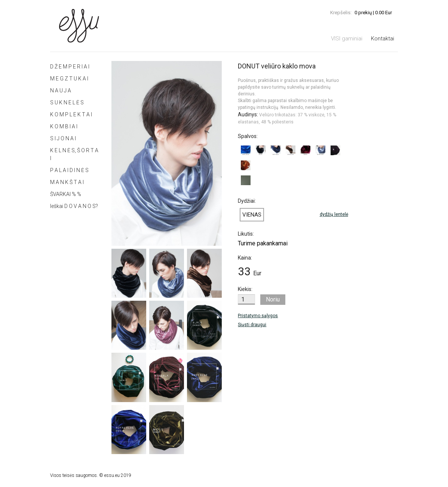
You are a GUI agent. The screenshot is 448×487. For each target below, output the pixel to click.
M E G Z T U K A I (69, 79)
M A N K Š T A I (67, 182)
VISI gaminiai (347, 39)
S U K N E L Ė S (67, 102)
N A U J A (61, 91)
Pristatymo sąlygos (258, 316)
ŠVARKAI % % (66, 194)
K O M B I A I (64, 126)
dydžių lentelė (334, 214)
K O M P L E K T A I (71, 114)
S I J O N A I (63, 138)
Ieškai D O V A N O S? (74, 206)
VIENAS (252, 215)
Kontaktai (383, 39)
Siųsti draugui (252, 325)
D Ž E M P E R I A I (70, 67)
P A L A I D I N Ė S (69, 170)
